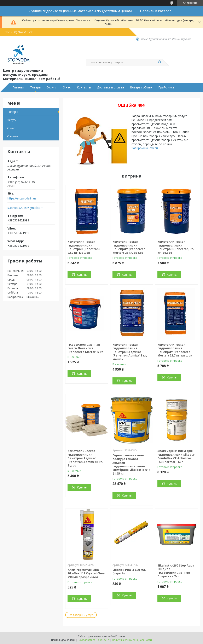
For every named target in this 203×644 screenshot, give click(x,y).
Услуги (52, 87)
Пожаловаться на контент (94, 640)
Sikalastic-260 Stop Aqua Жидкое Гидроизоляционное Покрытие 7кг (176, 571)
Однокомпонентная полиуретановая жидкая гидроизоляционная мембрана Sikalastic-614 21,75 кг (131, 464)
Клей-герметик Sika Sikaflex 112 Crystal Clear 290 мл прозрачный (86, 573)
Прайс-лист (166, 87)
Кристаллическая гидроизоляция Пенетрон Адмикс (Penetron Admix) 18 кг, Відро (85, 458)
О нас (67, 87)
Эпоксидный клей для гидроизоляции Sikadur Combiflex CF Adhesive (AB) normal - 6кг (176, 456)
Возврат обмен (141, 87)
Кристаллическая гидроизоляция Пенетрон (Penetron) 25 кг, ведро (176, 247)
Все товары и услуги (81, 615)
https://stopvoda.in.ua (22, 198)
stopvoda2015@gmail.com (25, 208)
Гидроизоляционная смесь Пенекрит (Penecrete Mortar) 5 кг (85, 348)
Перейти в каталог (155, 11)
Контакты (84, 87)
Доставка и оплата (110, 87)
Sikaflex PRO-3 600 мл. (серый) (129, 572)
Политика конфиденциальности (132, 640)
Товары (36, 87)
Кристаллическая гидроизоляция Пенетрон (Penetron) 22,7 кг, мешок (84, 247)
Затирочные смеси (145, 148)
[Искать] (159, 62)
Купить (82, 275)
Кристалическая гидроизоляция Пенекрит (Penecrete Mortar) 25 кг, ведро (129, 247)
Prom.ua (120, 636)
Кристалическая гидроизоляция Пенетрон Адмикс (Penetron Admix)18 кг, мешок (130, 352)
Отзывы (13, 136)
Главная (18, 87)
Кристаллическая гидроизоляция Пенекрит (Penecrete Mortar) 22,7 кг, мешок (175, 350)
